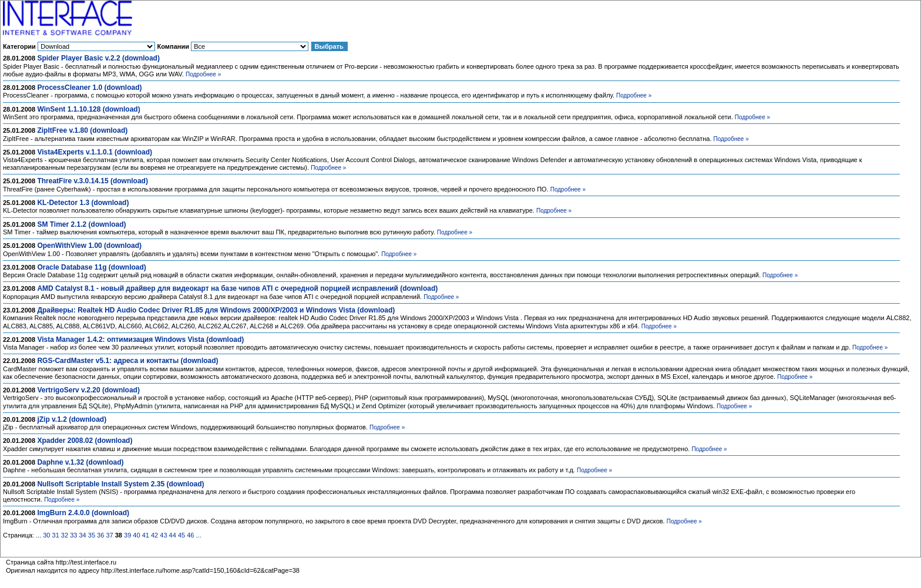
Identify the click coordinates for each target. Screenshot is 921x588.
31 (56, 535)
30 (46, 535)
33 (73, 535)
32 (65, 535)
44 (173, 535)
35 (92, 535)
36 (100, 535)
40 (136, 535)
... (38, 535)
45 (181, 535)
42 (154, 535)
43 (163, 535)
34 (82, 535)
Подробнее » (203, 74)
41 (146, 535)
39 (127, 535)
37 (109, 535)
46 (190, 535)
